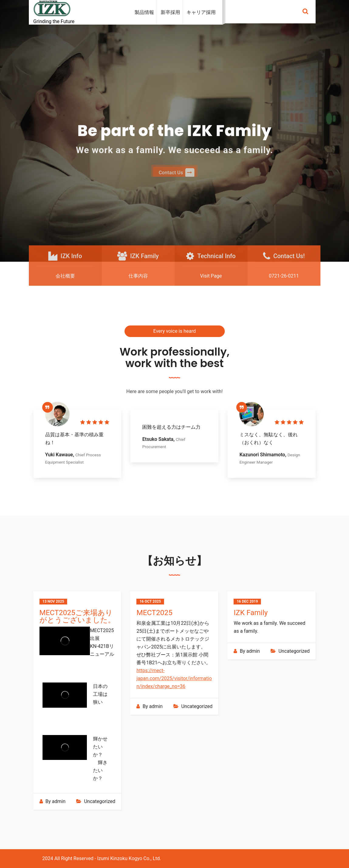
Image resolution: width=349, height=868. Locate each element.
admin (59, 801)
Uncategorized (100, 801)
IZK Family (251, 613)
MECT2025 (154, 613)
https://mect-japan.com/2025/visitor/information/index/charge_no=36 (174, 678)
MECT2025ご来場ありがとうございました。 (77, 616)
